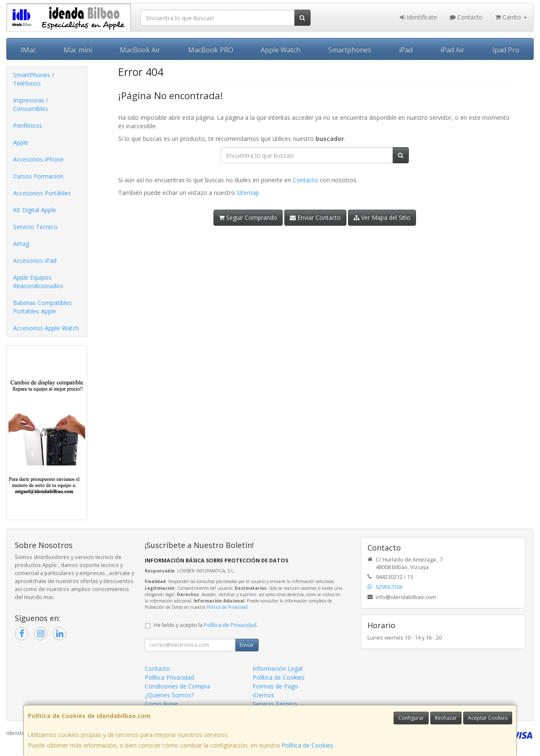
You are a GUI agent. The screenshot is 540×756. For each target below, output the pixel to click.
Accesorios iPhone (38, 159)
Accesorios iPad (35, 261)
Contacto (466, 17)
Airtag (21, 244)
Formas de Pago (275, 686)
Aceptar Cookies (488, 718)
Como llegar (161, 704)
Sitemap (248, 193)
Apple (21, 142)
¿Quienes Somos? (169, 695)
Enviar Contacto (315, 217)
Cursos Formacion (38, 176)
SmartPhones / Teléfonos (34, 79)
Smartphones (350, 50)
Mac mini (78, 50)
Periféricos (28, 126)
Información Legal (278, 668)
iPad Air (452, 50)
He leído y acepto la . (206, 625)
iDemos (263, 695)
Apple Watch (281, 50)
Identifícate (418, 17)
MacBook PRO (211, 50)
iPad (406, 50)
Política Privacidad (169, 677)
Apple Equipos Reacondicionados (38, 282)
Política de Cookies (307, 745)
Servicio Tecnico (35, 227)
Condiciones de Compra (177, 686)
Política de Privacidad (227, 607)
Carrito (511, 17)
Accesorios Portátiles (42, 193)
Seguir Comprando (248, 217)
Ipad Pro (506, 50)
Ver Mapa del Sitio (382, 217)
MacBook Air (140, 50)
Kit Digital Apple (35, 210)
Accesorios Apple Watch (46, 328)
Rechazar (446, 718)
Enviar (247, 645)
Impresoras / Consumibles (31, 104)
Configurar (411, 718)
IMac (28, 50)
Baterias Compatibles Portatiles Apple (42, 307)
